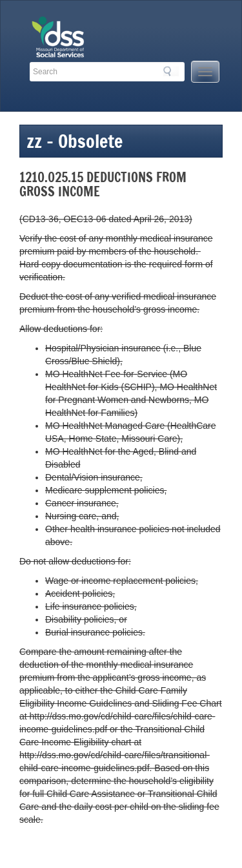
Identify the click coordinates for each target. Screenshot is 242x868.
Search (171, 71)
